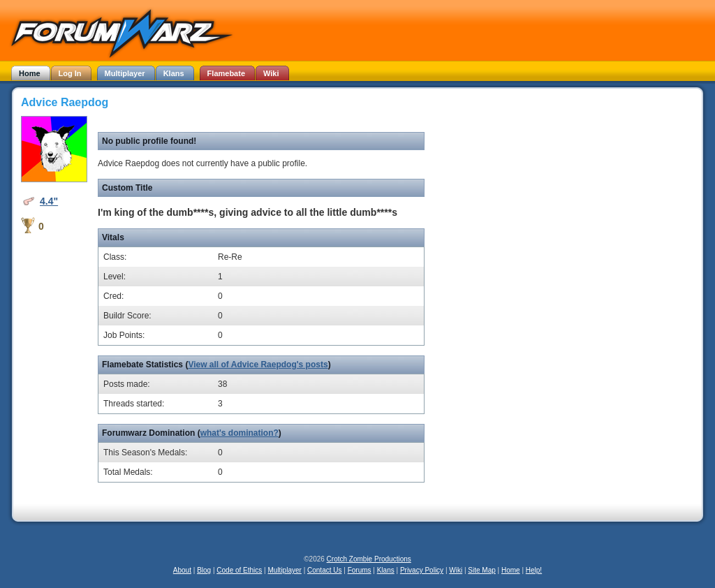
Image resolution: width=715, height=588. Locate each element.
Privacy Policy (422, 570)
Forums (360, 570)
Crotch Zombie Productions (369, 559)
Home (511, 570)
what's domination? (239, 433)
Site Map (481, 570)
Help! (534, 570)
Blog (204, 570)
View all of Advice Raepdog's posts (258, 365)
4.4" (49, 201)
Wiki (456, 570)
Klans (386, 570)
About (182, 570)
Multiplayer (285, 570)
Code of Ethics (239, 570)
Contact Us (324, 570)
